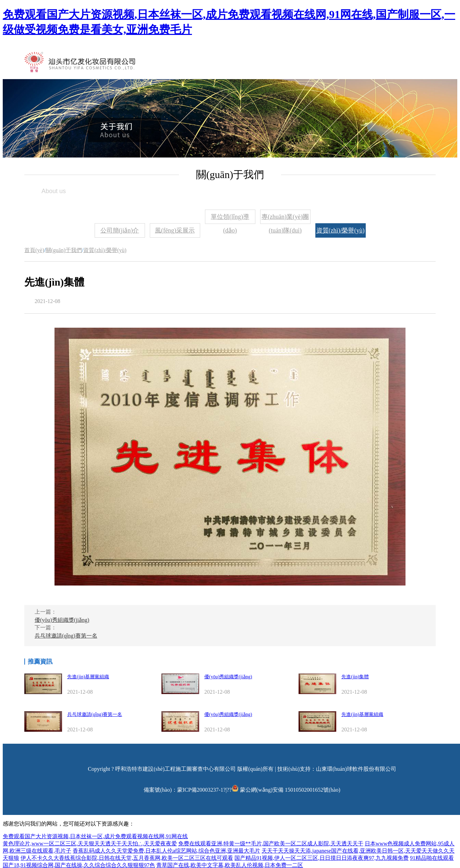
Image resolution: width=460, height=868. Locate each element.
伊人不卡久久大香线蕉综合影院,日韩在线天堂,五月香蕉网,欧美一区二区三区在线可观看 (127, 858)
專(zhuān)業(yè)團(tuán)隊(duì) (285, 219)
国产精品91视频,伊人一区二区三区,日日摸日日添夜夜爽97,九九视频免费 (322, 858)
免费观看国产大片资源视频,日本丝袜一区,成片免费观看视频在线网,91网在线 (95, 836)
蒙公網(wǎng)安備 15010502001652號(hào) (290, 790)
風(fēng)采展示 (175, 230)
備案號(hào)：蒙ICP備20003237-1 (183, 790)
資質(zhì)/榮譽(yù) (341, 230)
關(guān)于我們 (64, 250)
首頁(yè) (34, 250)
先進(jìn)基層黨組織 (88, 677)
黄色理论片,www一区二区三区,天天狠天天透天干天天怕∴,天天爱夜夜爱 (90, 844)
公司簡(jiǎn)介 (120, 230)
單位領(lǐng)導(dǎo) (230, 219)
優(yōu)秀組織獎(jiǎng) (62, 620)
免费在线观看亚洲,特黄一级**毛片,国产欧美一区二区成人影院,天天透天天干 (271, 844)
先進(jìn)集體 (355, 677)
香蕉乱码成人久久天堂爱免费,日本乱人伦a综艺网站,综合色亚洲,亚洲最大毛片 (166, 851)
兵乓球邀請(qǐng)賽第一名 (66, 636)
